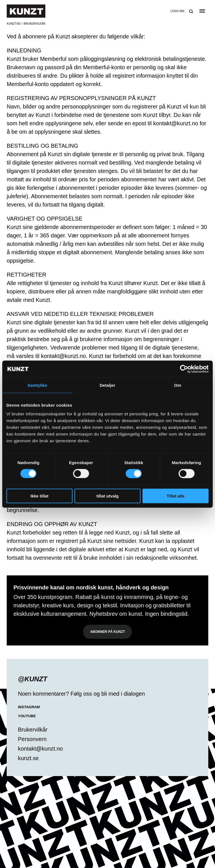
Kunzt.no (14, 24)
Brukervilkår (33, 730)
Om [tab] (178, 385)
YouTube (27, 716)
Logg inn (177, 11)
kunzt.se (28, 758)
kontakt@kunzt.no (40, 749)
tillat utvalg (107, 496)
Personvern (32, 739)
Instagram (29, 707)
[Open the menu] (202, 11)
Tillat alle (176, 496)
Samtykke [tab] (37, 385)
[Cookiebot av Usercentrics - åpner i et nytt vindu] (184, 369)
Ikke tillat (39, 496)
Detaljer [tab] (107, 385)
